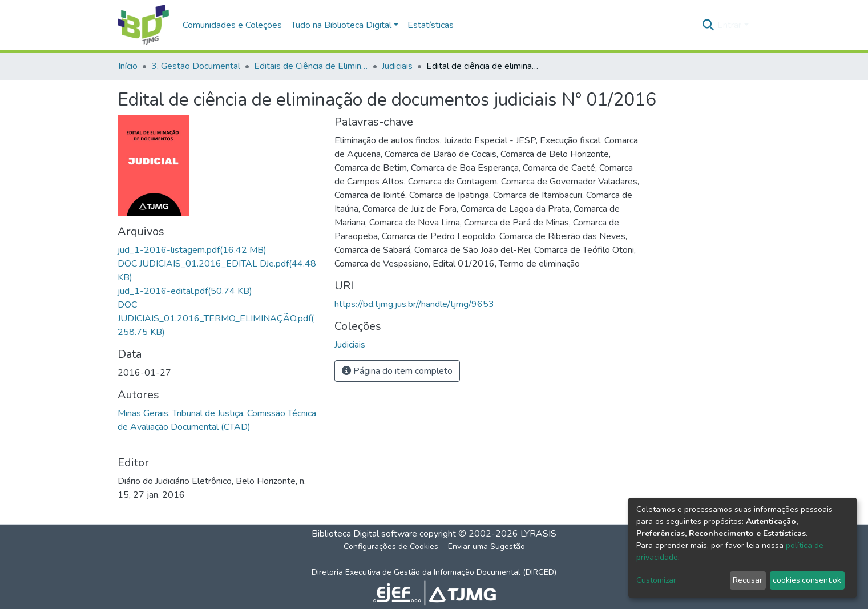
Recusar (748, 580)
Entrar (729, 25)
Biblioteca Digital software (364, 534)
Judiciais (397, 66)
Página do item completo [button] (397, 371)
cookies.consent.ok (807, 580)
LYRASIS (538, 534)
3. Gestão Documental (196, 66)
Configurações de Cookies (391, 547)
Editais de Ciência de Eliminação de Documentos (311, 66)
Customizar (656, 580)
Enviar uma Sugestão (487, 547)
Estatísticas (431, 25)
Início (128, 66)
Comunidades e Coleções (232, 25)
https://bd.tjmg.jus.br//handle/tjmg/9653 (414, 304)
